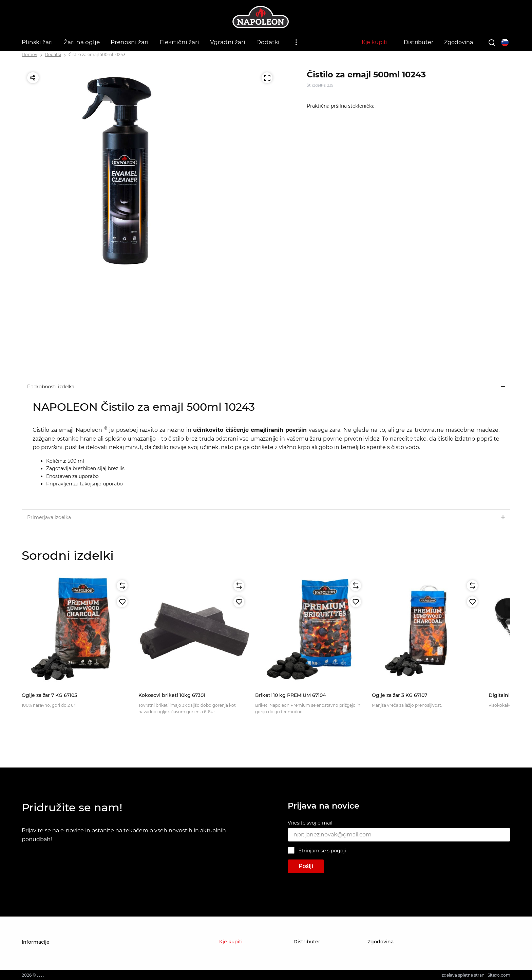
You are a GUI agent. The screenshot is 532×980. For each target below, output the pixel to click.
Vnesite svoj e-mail (310, 823)
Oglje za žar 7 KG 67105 (49, 695)
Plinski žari (37, 42)
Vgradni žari (228, 42)
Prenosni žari (130, 42)
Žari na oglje (82, 42)
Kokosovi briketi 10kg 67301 (172, 695)
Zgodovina (459, 42)
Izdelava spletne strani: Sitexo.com (475, 975)
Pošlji (306, 866)
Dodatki (268, 42)
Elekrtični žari (179, 42)
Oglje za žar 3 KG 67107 (400, 695)
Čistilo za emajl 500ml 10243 (97, 54)
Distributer (419, 42)
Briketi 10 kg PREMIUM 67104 (290, 695)
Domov (30, 54)
